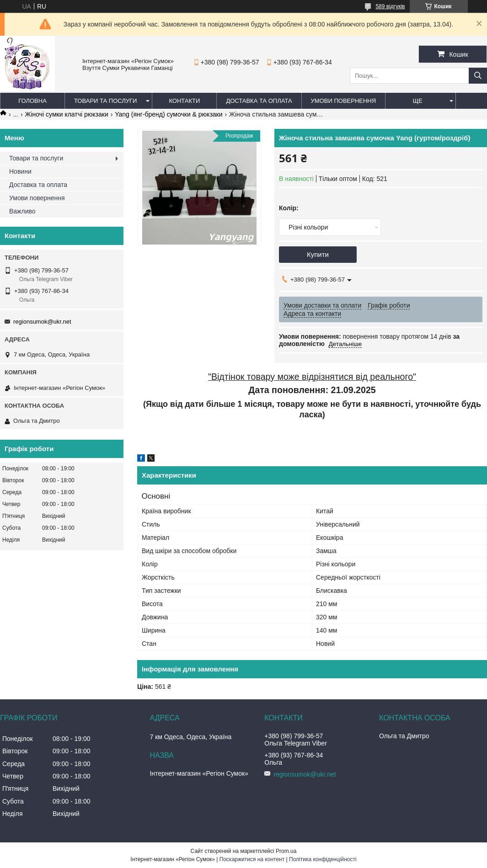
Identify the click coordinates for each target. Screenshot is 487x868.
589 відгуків (390, 6)
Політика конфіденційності (323, 859)
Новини (20, 171)
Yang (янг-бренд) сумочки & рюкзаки (169, 114)
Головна (32, 101)
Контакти (184, 101)
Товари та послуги (105, 101)
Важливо (22, 211)
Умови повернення (344, 101)
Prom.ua (286, 851)
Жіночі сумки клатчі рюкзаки (67, 114)
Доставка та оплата (259, 101)
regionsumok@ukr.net (42, 322)
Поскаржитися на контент (252, 859)
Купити (318, 254)
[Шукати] (478, 76)
